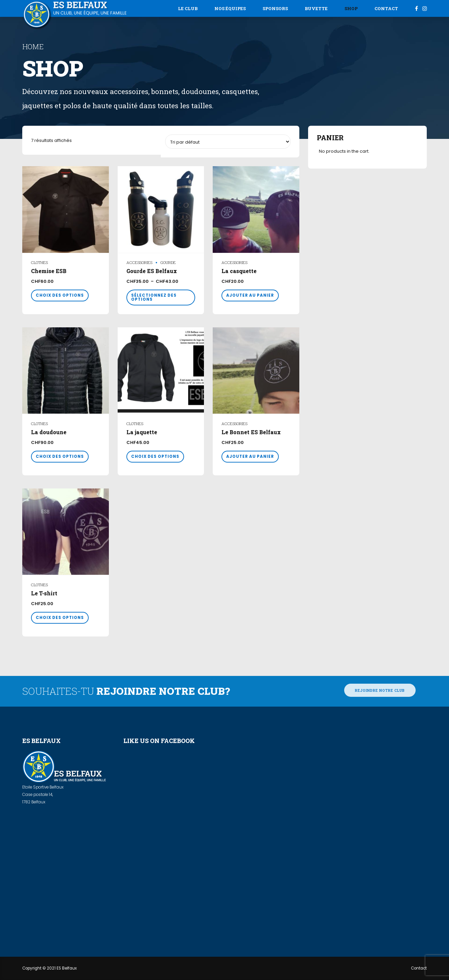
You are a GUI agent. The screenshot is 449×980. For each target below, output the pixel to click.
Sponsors (275, 8)
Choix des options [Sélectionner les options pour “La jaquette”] (155, 456)
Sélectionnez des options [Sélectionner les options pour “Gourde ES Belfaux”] (154, 297)
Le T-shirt (44, 593)
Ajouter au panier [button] (250, 295)
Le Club (188, 8)
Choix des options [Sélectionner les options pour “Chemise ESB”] (60, 295)
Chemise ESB (49, 271)
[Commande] (228, 142)
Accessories (139, 262)
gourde (168, 262)
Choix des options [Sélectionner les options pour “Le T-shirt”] (60, 618)
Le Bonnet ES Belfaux (251, 432)
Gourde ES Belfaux (152, 271)
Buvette (316, 8)
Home (33, 47)
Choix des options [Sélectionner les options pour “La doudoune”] (60, 456)
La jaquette (142, 432)
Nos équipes (230, 8)
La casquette (239, 271)
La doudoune (49, 432)
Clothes (39, 262)
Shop (351, 8)
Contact (386, 8)
